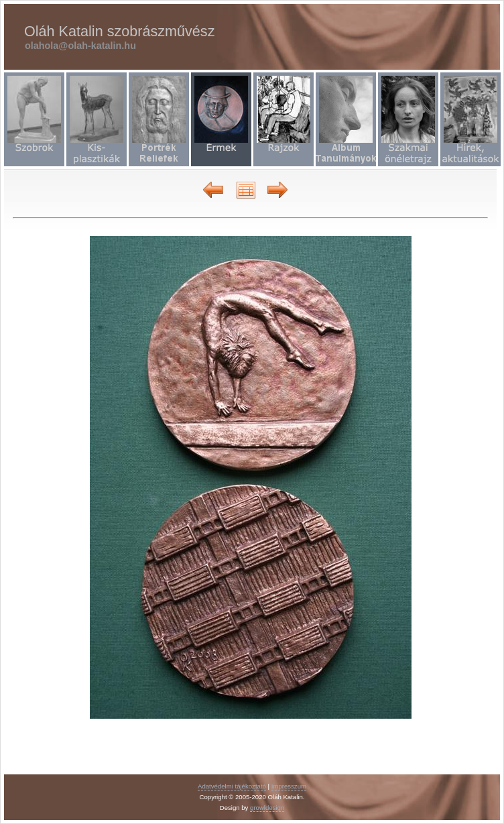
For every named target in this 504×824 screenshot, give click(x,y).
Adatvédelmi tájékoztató (232, 786)
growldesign (267, 808)
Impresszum (289, 786)
